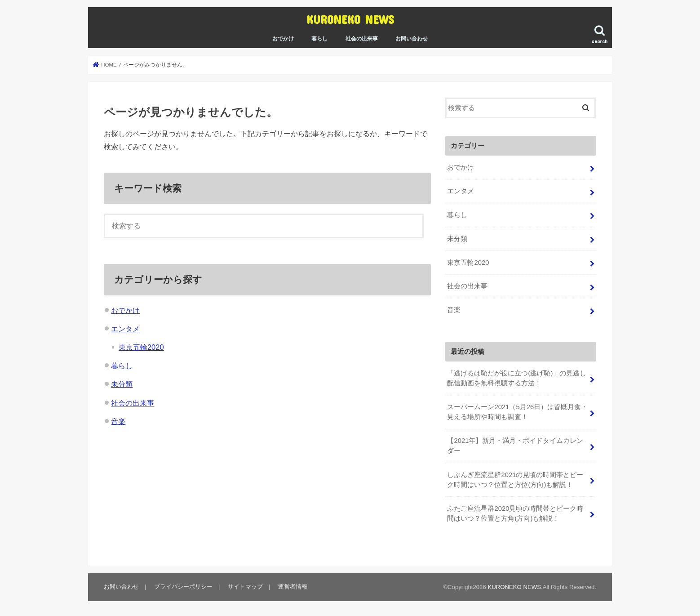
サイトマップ (245, 587)
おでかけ (283, 39)
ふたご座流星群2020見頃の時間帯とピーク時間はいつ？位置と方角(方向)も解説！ (515, 513)
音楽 (118, 421)
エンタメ (125, 329)
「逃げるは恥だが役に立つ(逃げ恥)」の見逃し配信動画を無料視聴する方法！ (517, 378)
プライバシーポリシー (183, 587)
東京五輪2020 (141, 347)
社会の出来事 (362, 39)
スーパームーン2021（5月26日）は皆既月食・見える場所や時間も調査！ (517, 412)
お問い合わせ (412, 39)
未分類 (122, 384)
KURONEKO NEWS (350, 19)
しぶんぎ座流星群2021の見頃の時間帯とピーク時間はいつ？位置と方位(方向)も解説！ (515, 480)
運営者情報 (293, 587)
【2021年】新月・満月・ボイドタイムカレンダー (515, 446)
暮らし (319, 39)
